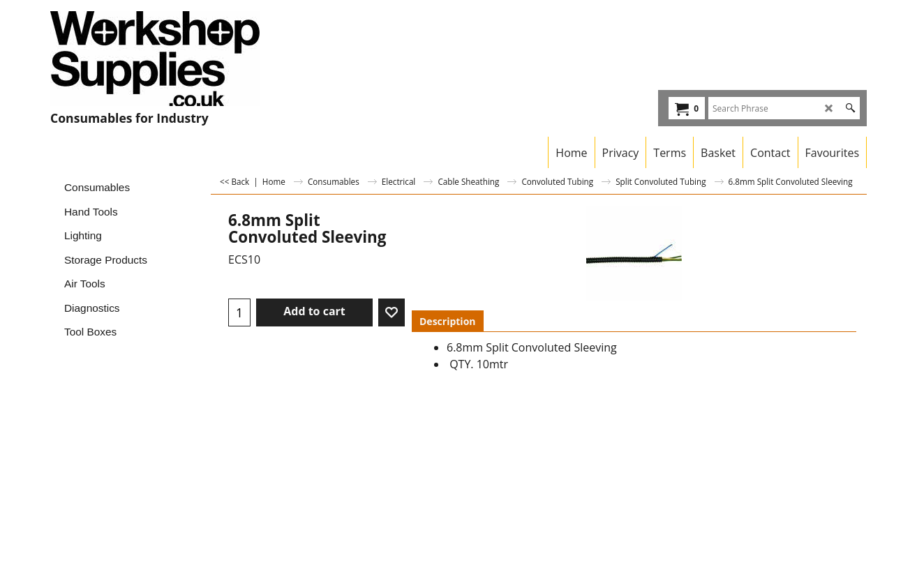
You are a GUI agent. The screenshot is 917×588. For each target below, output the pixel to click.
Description (448, 321)
